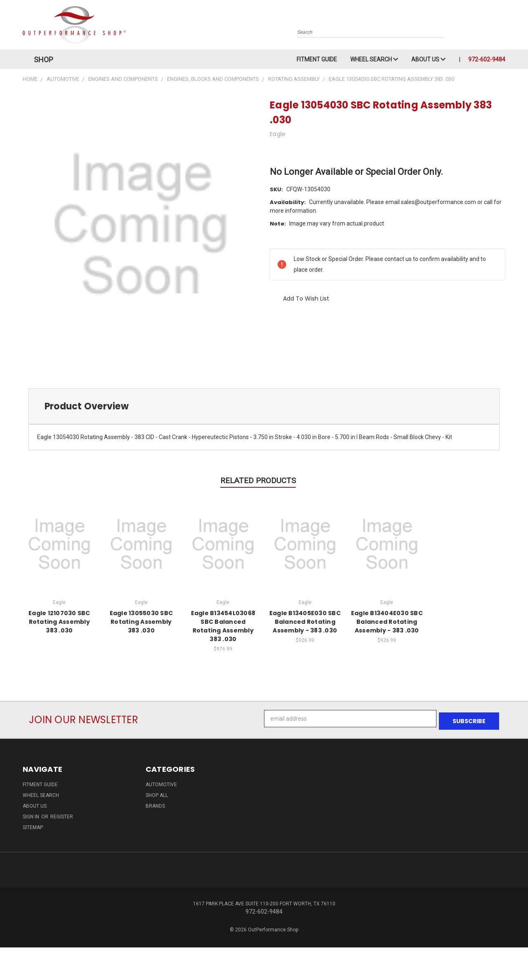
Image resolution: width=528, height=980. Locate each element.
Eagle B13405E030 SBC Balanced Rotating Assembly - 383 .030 (305, 622)
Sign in (32, 814)
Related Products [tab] (258, 481)
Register (62, 814)
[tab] (264, 406)
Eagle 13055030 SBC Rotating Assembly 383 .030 (141, 622)
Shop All (157, 793)
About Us (428, 59)
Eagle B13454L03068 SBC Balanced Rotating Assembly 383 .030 (223, 626)
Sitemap (33, 825)
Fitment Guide (317, 59)
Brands (155, 804)
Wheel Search (374, 59)
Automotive (161, 782)
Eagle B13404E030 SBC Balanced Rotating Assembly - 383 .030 (387, 622)
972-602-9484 (487, 59)
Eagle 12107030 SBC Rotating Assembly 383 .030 (59, 622)
